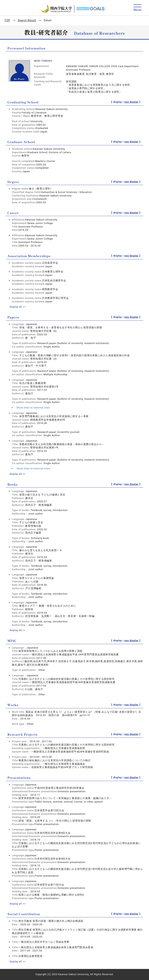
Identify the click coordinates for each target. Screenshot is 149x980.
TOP (7, 20)
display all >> (18, 307)
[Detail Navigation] (137, 8)
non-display (131, 102)
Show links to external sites (31, 408)
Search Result (27, 20)
